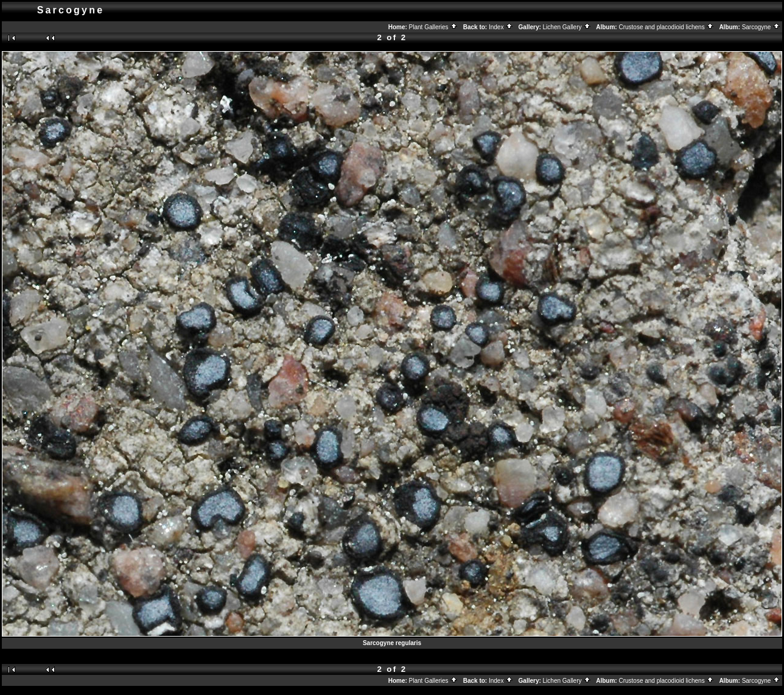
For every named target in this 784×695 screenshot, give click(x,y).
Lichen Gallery (567, 27)
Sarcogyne (761, 27)
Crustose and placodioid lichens (666, 27)
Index (501, 27)
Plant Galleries (434, 27)
